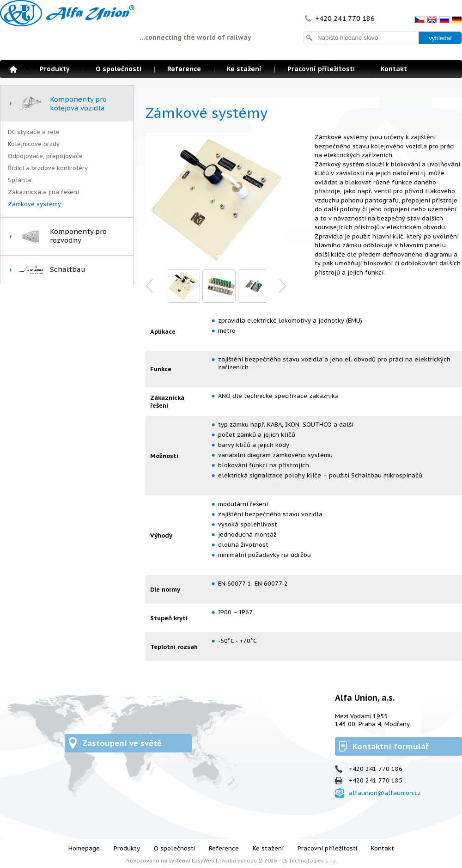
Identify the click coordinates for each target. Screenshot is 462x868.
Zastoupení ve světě (122, 743)
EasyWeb (203, 861)
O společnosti (119, 69)
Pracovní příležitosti (321, 69)
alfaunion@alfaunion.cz (385, 793)
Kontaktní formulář (391, 746)
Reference (184, 69)
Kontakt (394, 69)
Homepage (13, 69)
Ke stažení (244, 69)
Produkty (55, 69)
